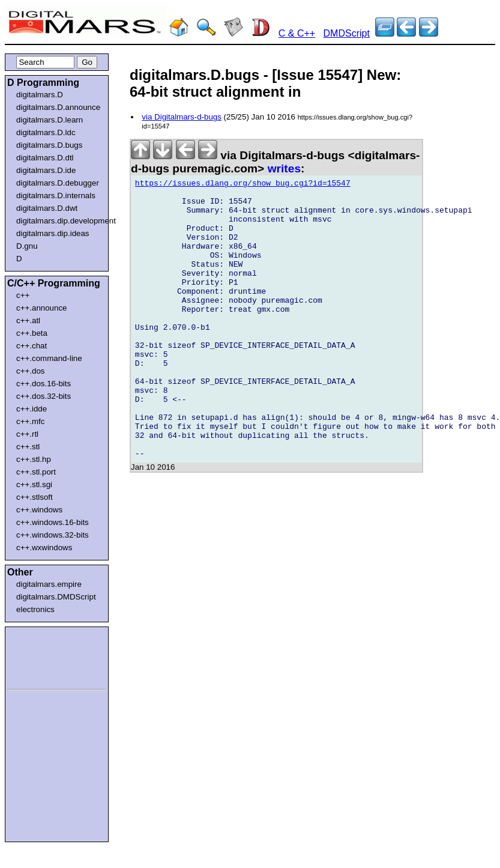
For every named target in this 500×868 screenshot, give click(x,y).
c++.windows (39, 510)
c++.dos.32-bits (44, 396)
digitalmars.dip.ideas (53, 233)
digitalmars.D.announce (58, 107)
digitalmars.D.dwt (47, 208)
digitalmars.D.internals (56, 196)
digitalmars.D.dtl (45, 158)
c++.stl (28, 447)
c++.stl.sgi (34, 484)
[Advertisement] (43, 656)
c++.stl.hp (34, 459)
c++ (23, 295)
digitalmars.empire (49, 584)
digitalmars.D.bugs (49, 145)
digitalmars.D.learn (50, 120)
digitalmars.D (40, 95)
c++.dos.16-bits (44, 384)
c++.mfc (30, 421)
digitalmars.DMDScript (56, 597)
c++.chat (32, 346)
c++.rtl (27, 434)
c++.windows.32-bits (53, 535)
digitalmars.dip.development (59, 221)
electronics (35, 609)
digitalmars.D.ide (46, 170)
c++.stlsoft (35, 497)
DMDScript (347, 33)
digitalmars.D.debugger (58, 183)
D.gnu (27, 246)
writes (284, 168)
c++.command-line (49, 358)
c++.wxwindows (44, 548)
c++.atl (28, 320)
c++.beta (32, 333)
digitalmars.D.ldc (46, 132)
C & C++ (297, 33)
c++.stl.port (36, 472)
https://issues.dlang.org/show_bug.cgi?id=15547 (243, 185)
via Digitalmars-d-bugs (182, 117)
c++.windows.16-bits (53, 522)
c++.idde (32, 409)
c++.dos (30, 371)
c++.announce (42, 308)
